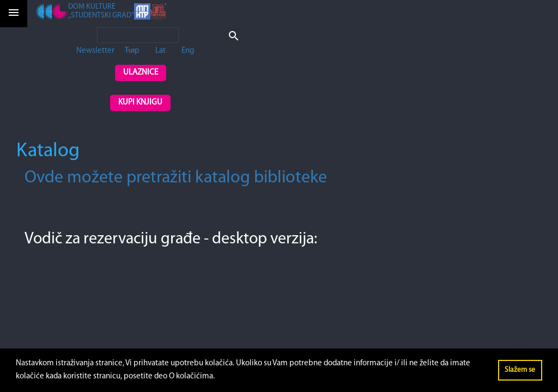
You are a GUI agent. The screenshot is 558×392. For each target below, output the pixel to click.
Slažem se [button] (520, 370)
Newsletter (95, 51)
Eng (188, 51)
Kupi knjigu (140, 103)
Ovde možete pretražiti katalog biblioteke (176, 178)
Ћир (132, 51)
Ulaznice (141, 73)
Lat (160, 51)
